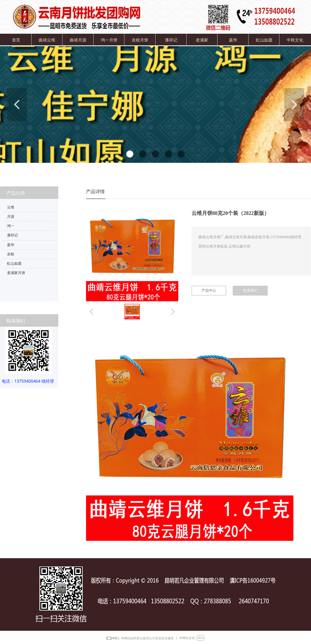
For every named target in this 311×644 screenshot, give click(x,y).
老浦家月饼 (16, 273)
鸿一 (11, 226)
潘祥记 (12, 235)
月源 (11, 217)
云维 (11, 207)
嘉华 (11, 245)
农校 (11, 254)
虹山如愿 (14, 264)
